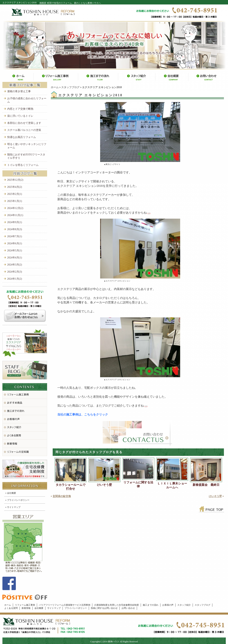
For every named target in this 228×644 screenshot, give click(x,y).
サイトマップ (14, 507)
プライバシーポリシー (18, 500)
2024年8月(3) (15, 229)
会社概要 (12, 493)
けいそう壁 (104, 485)
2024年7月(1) (15, 236)
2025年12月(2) (15, 180)
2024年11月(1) (15, 215)
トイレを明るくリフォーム (23, 165)
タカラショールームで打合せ (71, 487)
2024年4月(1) (15, 258)
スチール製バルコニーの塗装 (24, 130)
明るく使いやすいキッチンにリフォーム (27, 146)
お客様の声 (168, 605)
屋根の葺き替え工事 (19, 91)
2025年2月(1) (15, 194)
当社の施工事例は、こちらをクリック (83, 414)
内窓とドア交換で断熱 (20, 109)
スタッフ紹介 (184, 605)
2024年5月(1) (15, 251)
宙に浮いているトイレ (20, 116)
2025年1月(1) (15, 201)
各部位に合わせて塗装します (24, 123)
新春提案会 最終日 (206, 485)
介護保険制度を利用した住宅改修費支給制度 (117, 605)
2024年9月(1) (15, 222)
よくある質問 (11, 608)
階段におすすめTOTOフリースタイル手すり (26, 156)
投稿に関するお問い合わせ (104, 608)
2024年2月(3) (15, 272)
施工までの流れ (151, 605)
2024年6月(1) (15, 243)
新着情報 (26, 608)
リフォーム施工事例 (25, 605)
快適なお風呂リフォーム (22, 137)
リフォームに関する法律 (138, 484)
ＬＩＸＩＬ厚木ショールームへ (172, 485)
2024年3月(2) (15, 265)
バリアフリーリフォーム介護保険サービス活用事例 (65, 605)
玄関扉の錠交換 (62, 496)
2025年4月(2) (15, 187)
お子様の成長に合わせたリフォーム (27, 100)
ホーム (55, 87)
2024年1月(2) (15, 279)
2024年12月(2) (15, 208)
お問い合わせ (128, 608)
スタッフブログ (70, 87)
